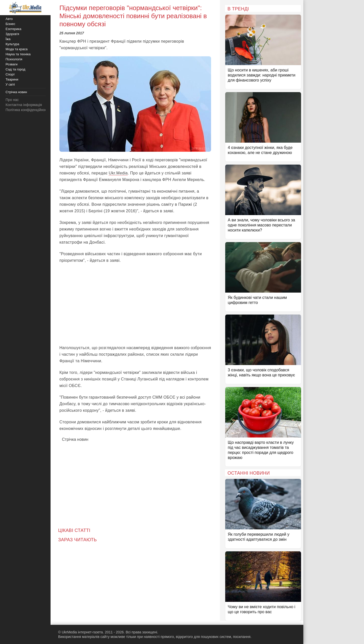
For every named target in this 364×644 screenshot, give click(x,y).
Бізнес (10, 24)
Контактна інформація (24, 105)
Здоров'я (12, 34)
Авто (9, 19)
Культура (12, 44)
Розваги (12, 64)
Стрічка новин (75, 439)
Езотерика (13, 29)
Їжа (8, 39)
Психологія (14, 59)
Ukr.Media (118, 173)
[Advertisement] (135, 304)
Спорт (10, 74)
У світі (10, 84)
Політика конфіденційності (27, 110)
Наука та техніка (18, 54)
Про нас (12, 100)
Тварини (12, 79)
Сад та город (15, 69)
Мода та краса (17, 49)
